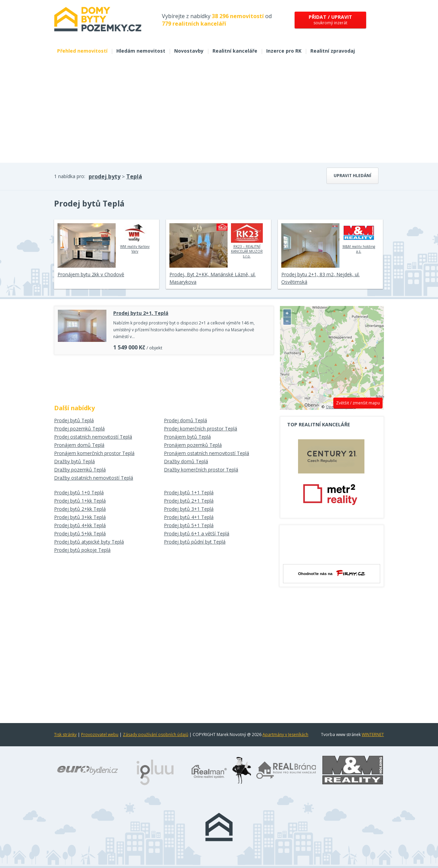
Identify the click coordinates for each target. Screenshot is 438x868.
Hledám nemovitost (141, 51)
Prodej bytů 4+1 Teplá (189, 517)
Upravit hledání (352, 176)
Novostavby (189, 51)
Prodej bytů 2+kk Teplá (80, 509)
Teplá (134, 176)
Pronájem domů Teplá (79, 445)
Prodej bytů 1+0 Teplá (79, 492)
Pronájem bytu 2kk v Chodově (91, 274)
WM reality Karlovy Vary (135, 238)
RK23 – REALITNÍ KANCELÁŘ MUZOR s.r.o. (247, 241)
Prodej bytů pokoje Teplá (82, 550)
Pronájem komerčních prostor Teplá (94, 453)
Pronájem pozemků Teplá (193, 445)
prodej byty (105, 176)
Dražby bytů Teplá (74, 461)
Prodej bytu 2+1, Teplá (141, 313)
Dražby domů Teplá (186, 461)
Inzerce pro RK (284, 51)
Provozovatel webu (100, 735)
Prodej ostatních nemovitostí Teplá (93, 437)
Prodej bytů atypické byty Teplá (89, 542)
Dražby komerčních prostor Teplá (201, 470)
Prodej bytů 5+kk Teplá (80, 533)
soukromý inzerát (330, 20)
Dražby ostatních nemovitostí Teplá (94, 478)
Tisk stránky (65, 735)
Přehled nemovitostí (82, 51)
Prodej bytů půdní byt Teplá (195, 542)
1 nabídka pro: (70, 176)
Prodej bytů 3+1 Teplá (189, 509)
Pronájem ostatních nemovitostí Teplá (207, 453)
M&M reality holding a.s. (359, 238)
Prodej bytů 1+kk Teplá (80, 501)
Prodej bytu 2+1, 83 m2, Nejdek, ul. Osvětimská (320, 278)
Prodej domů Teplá (185, 420)
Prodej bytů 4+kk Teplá (80, 525)
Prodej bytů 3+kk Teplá (80, 517)
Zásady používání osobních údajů (156, 735)
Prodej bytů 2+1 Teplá (189, 501)
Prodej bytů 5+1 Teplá (189, 525)
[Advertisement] (219, 111)
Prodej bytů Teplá (74, 420)
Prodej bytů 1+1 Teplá (189, 492)
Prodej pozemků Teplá (79, 429)
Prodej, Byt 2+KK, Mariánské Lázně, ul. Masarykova (212, 278)
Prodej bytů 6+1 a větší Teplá (197, 533)
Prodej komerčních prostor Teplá (201, 429)
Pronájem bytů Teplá (187, 437)
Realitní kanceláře (235, 51)
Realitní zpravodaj (333, 51)
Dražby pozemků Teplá (80, 470)
